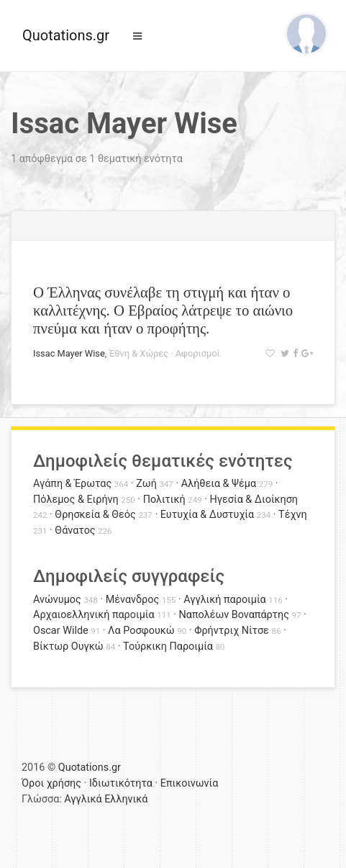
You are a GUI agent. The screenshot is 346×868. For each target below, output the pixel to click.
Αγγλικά (83, 799)
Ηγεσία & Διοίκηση (254, 500)
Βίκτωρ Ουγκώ (68, 646)
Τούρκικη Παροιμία (168, 646)
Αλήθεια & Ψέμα (219, 484)
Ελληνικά (126, 799)
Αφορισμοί (198, 353)
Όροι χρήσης (51, 783)
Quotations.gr (66, 35)
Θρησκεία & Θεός (95, 515)
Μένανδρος (133, 600)
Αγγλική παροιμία (225, 600)
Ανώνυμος (57, 600)
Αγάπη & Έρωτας (72, 484)
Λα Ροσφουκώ (141, 631)
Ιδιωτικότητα (121, 783)
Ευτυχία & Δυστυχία (207, 515)
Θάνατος (75, 531)
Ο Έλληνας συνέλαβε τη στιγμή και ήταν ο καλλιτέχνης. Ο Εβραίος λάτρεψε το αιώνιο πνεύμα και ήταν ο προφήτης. (163, 310)
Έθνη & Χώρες (138, 353)
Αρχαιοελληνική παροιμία (94, 615)
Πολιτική (164, 500)
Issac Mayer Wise (69, 353)
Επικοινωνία (190, 783)
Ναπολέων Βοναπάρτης (234, 615)
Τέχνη (292, 515)
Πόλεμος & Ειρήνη (76, 500)
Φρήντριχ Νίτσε (232, 631)
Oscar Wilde (61, 631)
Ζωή (146, 484)
